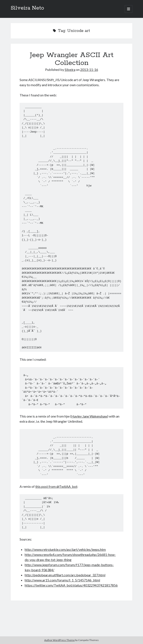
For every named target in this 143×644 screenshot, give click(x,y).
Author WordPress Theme (59, 640)
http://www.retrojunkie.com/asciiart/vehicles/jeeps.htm (65, 549)
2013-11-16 (89, 69)
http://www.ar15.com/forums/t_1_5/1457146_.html (62, 580)
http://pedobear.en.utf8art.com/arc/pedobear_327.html (65, 575)
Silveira (70, 69)
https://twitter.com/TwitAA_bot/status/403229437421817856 (71, 585)
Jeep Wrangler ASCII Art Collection (72, 59)
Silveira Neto (27, 8)
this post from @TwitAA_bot (56, 486)
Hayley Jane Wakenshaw (89, 416)
